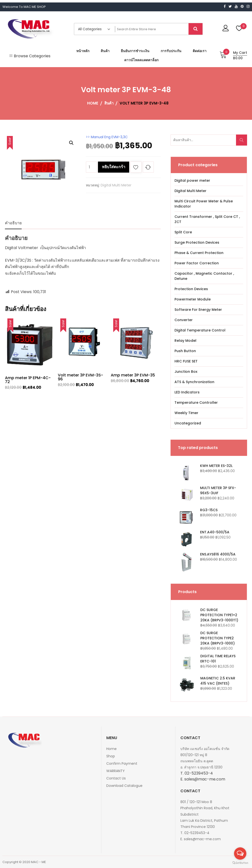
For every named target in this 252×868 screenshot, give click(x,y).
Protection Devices (191, 289)
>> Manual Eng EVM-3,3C (107, 137)
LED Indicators (187, 392)
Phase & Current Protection (199, 253)
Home (111, 749)
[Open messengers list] (240, 853)
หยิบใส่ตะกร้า (114, 167)
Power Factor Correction (197, 263)
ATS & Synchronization (194, 382)
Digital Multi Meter (116, 185)
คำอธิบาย (13, 223)
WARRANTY (116, 771)
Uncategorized (188, 423)
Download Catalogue (124, 786)
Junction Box (186, 372)
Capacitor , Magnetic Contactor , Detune (204, 276)
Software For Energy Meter (198, 310)
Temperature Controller (196, 403)
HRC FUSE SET (186, 361)
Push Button (185, 351)
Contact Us (116, 778)
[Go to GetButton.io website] (240, 863)
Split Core (183, 232)
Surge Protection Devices (197, 242)
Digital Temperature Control (200, 330)
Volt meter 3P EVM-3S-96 (80, 377)
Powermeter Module (193, 299)
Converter (184, 320)
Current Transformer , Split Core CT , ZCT (207, 219)
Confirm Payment (122, 763)
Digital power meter (192, 180)
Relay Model (185, 341)
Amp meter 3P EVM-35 (133, 375)
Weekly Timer (186, 413)
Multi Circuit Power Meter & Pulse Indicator (204, 204)
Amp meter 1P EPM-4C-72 (28, 380)
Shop (111, 756)
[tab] (13, 223)
